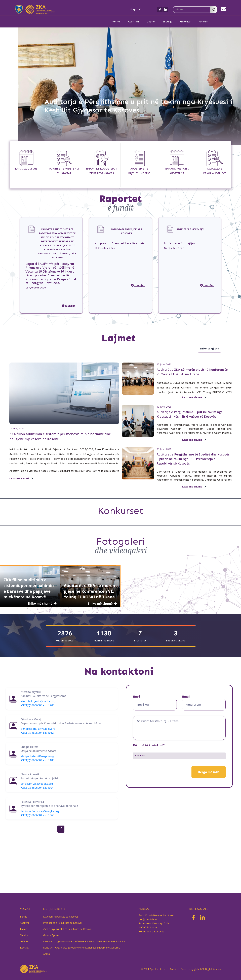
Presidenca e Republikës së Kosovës (63, 923)
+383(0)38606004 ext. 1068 (38, 815)
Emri (136, 697)
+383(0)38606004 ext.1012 (37, 733)
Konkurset (121, 511)
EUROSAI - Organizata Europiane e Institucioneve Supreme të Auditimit (82, 948)
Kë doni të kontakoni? (149, 745)
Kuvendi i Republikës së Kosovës (61, 917)
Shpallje (167, 22)
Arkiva (46, 954)
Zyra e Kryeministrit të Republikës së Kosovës (68, 929)
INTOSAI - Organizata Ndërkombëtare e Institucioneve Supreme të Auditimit (84, 941)
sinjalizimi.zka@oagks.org (37, 784)
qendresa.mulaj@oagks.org (38, 729)
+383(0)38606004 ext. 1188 (38, 760)
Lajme (151, 22)
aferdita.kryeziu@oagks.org (38, 701)
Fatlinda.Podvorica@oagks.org (40, 811)
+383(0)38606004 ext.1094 (37, 788)
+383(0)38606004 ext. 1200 (38, 705)
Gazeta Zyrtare (51, 935)
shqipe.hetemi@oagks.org (37, 756)
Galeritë (185, 22)
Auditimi (133, 22)
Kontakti (204, 22)
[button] (139, 10)
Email (186, 697)
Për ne (116, 22)
